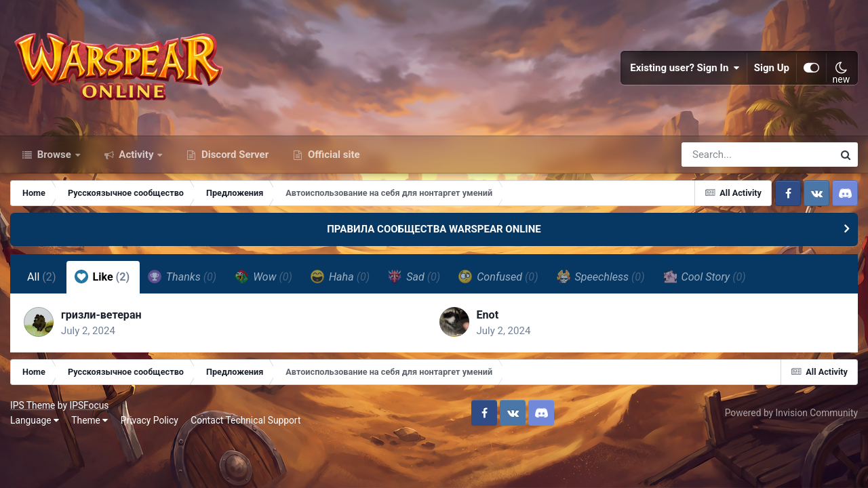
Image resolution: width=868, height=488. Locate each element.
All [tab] (42, 277)
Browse (54, 155)
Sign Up (772, 68)
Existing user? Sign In (685, 68)
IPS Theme (33, 405)
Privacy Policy (150, 420)
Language (35, 420)
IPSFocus (89, 405)
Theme (90, 420)
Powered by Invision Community (791, 413)
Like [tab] (102, 277)
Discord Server (234, 155)
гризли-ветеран (101, 315)
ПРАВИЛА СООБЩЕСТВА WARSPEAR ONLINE (434, 229)
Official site (332, 155)
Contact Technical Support (245, 420)
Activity (137, 155)
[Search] (719, 155)
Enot (488, 315)
